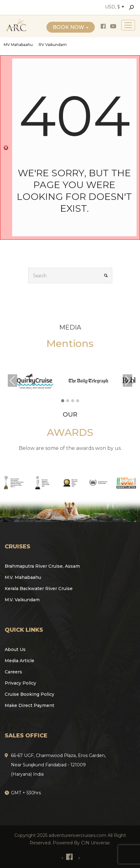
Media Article (19, 661)
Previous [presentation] (12, 381)
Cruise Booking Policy (29, 694)
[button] (63, 401)
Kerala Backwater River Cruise (39, 589)
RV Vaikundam (53, 45)
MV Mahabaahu (18, 45)
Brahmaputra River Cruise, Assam (42, 566)
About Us (15, 649)
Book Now (71, 27)
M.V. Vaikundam (22, 600)
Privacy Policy (20, 683)
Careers (13, 672)
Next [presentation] (128, 381)
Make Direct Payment (29, 705)
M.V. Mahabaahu (23, 577)
